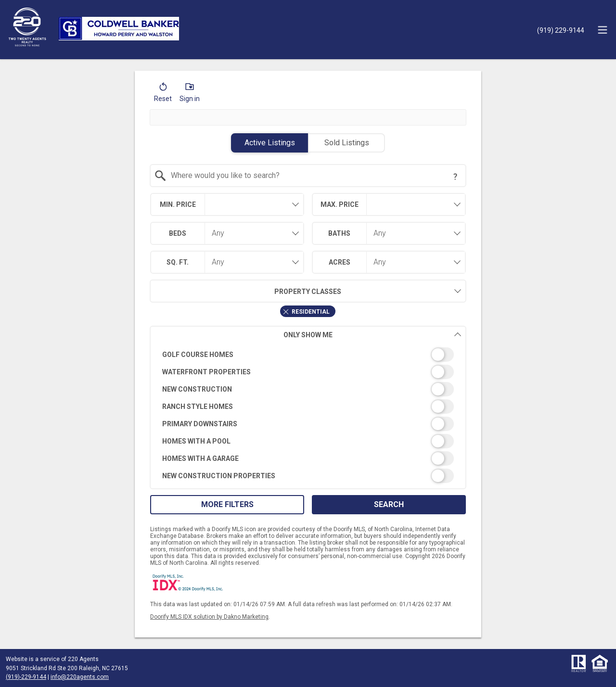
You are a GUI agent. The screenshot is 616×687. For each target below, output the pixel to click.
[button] (163, 94)
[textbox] (314, 176)
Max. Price (340, 204)
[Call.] (561, 30)
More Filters (227, 504)
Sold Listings (347, 143)
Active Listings (270, 143)
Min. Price (178, 204)
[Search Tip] (455, 177)
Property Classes (246, 291)
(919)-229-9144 (26, 677)
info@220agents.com (80, 677)
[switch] (308, 355)
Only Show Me (372, 335)
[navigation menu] (603, 30)
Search (389, 504)
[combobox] (308, 176)
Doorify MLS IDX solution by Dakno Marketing (209, 617)
